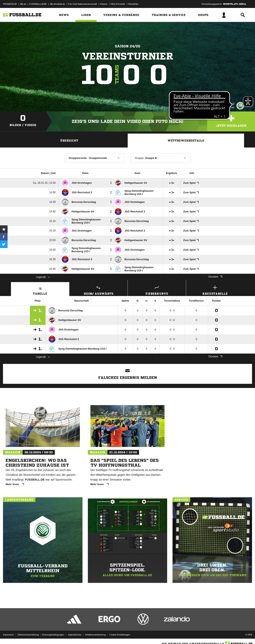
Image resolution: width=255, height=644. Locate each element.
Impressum (8, 635)
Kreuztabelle (215, 290)
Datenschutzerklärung (28, 635)
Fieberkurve (157, 290)
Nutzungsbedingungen (53, 635)
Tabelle (40, 290)
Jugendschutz (75, 635)
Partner (104, 4)
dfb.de (23, 4)
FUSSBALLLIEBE (38, 4)
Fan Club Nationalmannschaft (83, 4)
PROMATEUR (10, 4)
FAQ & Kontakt (118, 4)
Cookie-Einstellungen (120, 635)
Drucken (215, 277)
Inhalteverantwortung (95, 635)
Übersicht (69, 141)
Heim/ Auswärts (99, 290)
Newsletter (133, 4)
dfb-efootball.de (57, 4)
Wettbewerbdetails (186, 141)
